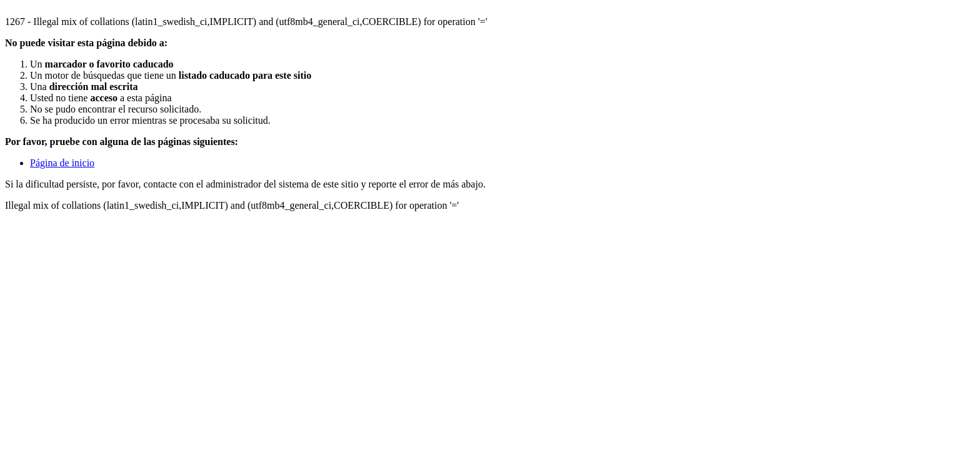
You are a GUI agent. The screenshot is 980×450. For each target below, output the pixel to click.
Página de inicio (62, 163)
